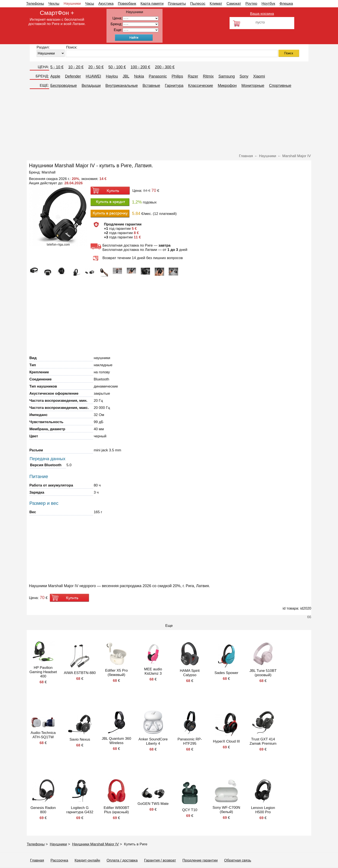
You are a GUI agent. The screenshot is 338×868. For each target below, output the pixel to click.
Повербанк (127, 4)
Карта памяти (152, 4)
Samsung (227, 76)
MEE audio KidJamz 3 (153, 671)
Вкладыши (91, 86)
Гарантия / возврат (160, 860)
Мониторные (253, 86)
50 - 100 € (117, 67)
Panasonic (158, 76)
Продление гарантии (200, 860)
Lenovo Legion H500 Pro (263, 810)
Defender (73, 76)
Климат (216, 4)
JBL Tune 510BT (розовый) (263, 673)
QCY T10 (190, 810)
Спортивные (280, 86)
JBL (126, 76)
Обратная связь (238, 860)
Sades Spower (226, 673)
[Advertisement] (169, 122)
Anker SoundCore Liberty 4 (153, 741)
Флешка (286, 4)
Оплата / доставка (122, 860)
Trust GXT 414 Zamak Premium (263, 741)
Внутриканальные (122, 86)
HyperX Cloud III (226, 741)
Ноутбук (268, 4)
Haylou (112, 76)
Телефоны (35, 4)
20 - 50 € (96, 67)
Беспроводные (64, 86)
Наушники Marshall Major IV (95, 844)
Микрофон (227, 86)
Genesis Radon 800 (43, 810)
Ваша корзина (262, 14)
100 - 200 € (140, 67)
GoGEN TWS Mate (153, 804)
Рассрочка (59, 860)
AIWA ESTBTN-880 (80, 673)
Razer (193, 76)
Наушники (72, 4)
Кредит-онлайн (87, 860)
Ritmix (208, 76)
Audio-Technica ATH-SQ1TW (43, 735)
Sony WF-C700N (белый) (226, 810)
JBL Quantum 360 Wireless (116, 741)
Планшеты (177, 4)
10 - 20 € (76, 67)
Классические (201, 86)
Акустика (106, 4)
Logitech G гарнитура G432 (80, 810)
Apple (55, 76)
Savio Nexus (80, 739)
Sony (244, 76)
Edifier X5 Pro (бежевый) (117, 673)
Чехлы (54, 4)
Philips (177, 76)
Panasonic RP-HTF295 (190, 741)
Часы (90, 4)
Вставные (151, 86)
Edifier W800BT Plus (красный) (117, 810)
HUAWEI (93, 76)
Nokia (139, 76)
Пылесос (198, 4)
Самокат (234, 4)
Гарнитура (174, 86)
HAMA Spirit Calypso (190, 673)
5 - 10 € (57, 67)
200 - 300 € (165, 67)
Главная (37, 860)
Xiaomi (259, 76)
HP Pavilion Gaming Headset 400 (43, 672)
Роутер (251, 4)
